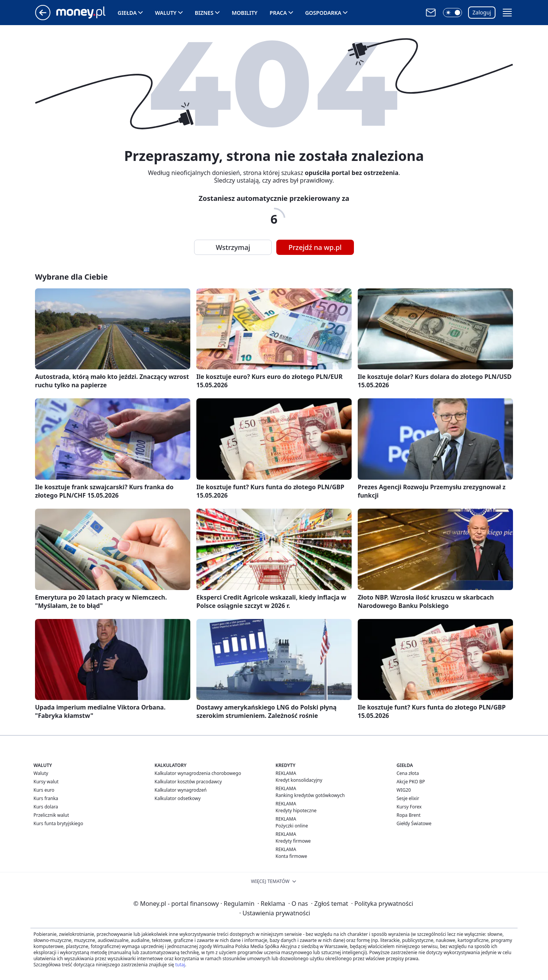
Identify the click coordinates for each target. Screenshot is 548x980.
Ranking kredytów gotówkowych (310, 795)
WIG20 (404, 790)
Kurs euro (44, 790)
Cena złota (408, 773)
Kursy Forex (409, 807)
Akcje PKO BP (411, 782)
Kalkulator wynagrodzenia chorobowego (198, 773)
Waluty (166, 13)
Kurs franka (46, 798)
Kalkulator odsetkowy (178, 798)
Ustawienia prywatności (275, 913)
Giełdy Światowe (414, 823)
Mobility (245, 13)
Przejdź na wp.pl (315, 247)
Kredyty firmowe (293, 841)
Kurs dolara (46, 807)
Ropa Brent (409, 815)
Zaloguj (482, 12)
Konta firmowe (291, 856)
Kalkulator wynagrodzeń (181, 790)
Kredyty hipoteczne (296, 811)
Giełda (127, 13)
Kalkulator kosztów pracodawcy (188, 782)
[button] (452, 13)
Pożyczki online (292, 826)
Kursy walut (46, 782)
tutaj (180, 965)
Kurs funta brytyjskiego (58, 823)
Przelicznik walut (51, 815)
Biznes (204, 13)
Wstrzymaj (233, 247)
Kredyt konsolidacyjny (299, 780)
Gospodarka (323, 13)
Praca (278, 13)
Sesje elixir (408, 798)
